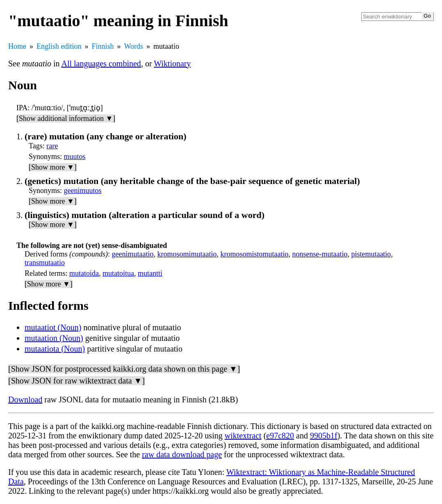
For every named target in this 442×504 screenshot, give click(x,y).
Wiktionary (172, 64)
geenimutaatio (132, 254)
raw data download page (182, 454)
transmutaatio (45, 263)
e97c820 (280, 436)
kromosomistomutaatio (254, 254)
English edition (59, 46)
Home (17, 46)
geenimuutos (83, 191)
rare (52, 146)
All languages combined (101, 64)
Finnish (103, 46)
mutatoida (84, 273)
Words (134, 46)
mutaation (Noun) (54, 338)
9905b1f (324, 436)
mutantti (150, 273)
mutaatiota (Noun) (55, 349)
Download (25, 400)
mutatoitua (118, 273)
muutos (75, 157)
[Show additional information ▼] (66, 118)
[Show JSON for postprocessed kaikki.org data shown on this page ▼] (124, 369)
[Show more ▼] (53, 167)
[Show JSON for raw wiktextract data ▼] (76, 381)
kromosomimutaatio (187, 254)
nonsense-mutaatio (320, 254)
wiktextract (243, 436)
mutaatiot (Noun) (53, 327)
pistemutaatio (371, 254)
